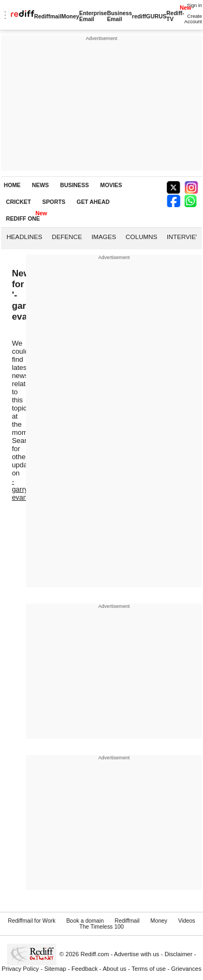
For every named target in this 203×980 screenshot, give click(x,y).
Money (70, 16)
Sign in (194, 5)
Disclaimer (179, 954)
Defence (67, 237)
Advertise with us (137, 954)
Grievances (186, 969)
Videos (187, 921)
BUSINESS (74, 185)
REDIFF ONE (23, 219)
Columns (141, 237)
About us (115, 969)
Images (104, 237)
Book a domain (85, 921)
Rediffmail (48, 16)
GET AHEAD (93, 202)
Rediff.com (95, 954)
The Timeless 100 (101, 927)
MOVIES (111, 185)
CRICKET (18, 202)
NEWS (40, 185)
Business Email (120, 16)
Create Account (193, 19)
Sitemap (55, 969)
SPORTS (54, 202)
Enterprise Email (93, 16)
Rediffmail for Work (31, 921)
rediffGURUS (149, 16)
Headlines (24, 237)
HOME (12, 185)
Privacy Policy (20, 969)
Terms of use (149, 969)
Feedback (85, 969)
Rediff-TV (175, 16)
